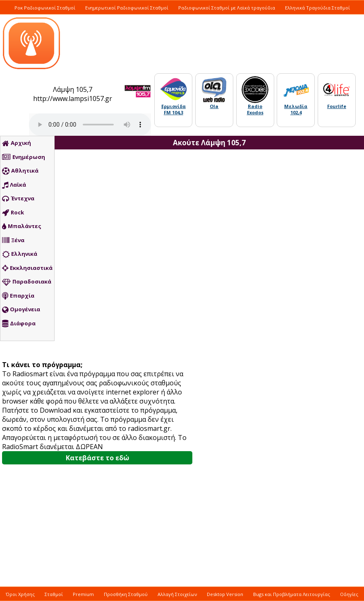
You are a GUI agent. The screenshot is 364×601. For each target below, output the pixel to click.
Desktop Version (225, 594)
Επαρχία (18, 296)
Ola (214, 106)
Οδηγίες (349, 594)
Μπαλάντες (22, 226)
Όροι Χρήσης (20, 594)
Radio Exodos (255, 109)
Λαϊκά (14, 185)
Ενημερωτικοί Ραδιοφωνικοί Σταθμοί (127, 8)
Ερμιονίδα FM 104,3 (174, 109)
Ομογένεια (21, 310)
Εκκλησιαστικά (27, 268)
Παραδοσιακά (27, 282)
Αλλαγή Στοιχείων (177, 594)
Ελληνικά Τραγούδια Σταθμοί (317, 8)
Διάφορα (19, 324)
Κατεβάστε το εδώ (97, 458)
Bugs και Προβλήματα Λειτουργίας (292, 594)
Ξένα (13, 240)
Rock (13, 213)
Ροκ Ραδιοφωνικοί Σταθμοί (45, 8)
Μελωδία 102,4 (296, 109)
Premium (83, 594)
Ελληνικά (20, 254)
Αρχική (17, 143)
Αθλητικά (20, 171)
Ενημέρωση (24, 157)
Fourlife (337, 106)
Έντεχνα (18, 199)
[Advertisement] (265, 300)
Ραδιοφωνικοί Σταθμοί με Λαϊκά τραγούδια (227, 8)
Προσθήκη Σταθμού (126, 594)
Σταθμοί (54, 594)
